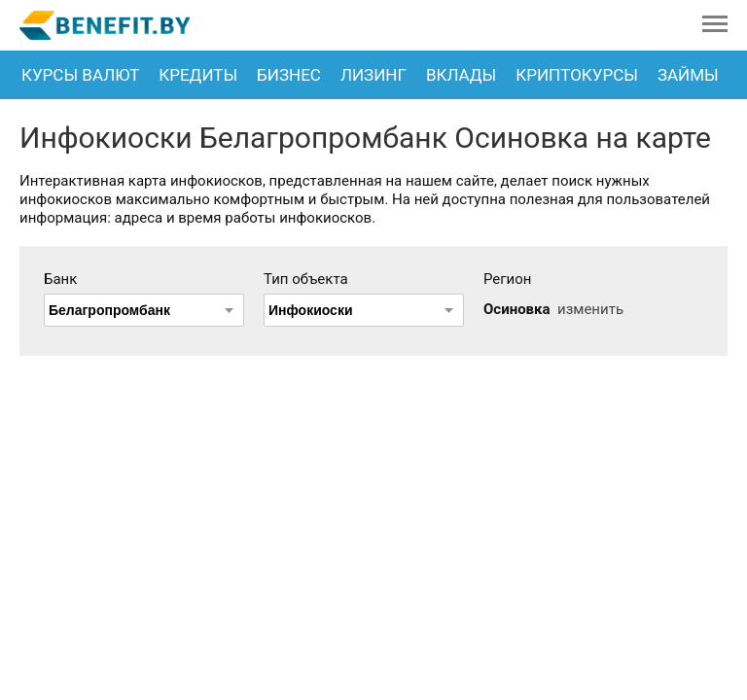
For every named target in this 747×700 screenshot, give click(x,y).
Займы (688, 75)
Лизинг (373, 75)
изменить (590, 309)
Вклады (461, 75)
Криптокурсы (577, 75)
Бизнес (289, 75)
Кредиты (198, 75)
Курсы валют (80, 75)
